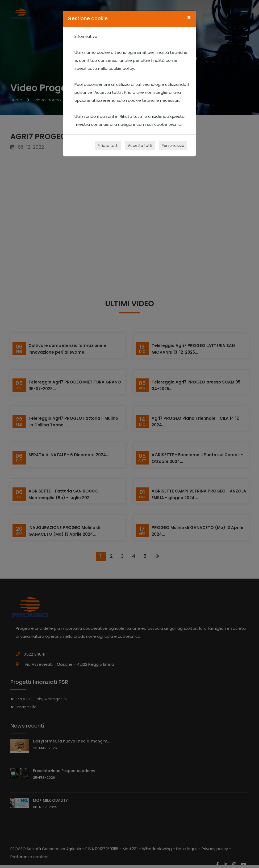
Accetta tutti (140, 146)
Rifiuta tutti (108, 146)
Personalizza (173, 146)
